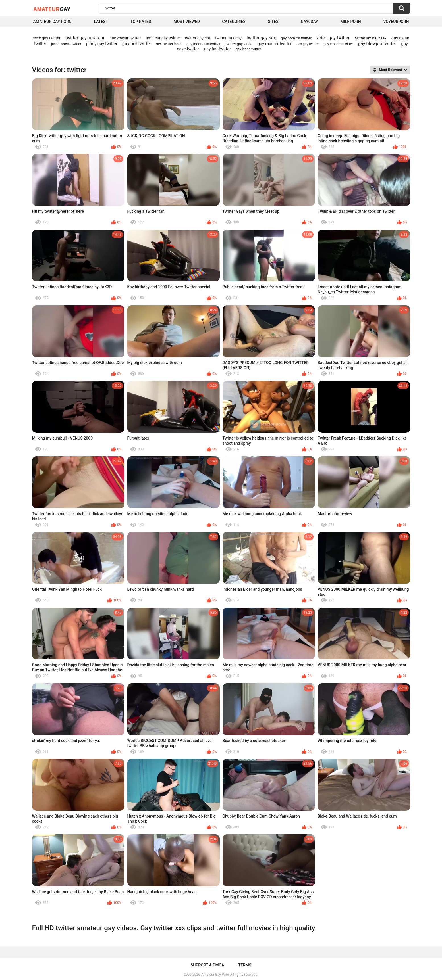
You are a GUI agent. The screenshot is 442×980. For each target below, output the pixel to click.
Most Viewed (187, 22)
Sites (273, 22)
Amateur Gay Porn (52, 22)
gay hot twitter (137, 44)
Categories (234, 22)
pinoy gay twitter (102, 44)
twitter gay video (239, 44)
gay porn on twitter (296, 38)
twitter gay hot (198, 38)
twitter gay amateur (85, 38)
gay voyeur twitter (125, 38)
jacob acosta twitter (66, 44)
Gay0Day (309, 22)
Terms (245, 965)
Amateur (52, 9)
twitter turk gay (228, 38)
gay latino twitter (249, 49)
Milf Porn (351, 22)
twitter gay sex (261, 38)
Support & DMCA (207, 965)
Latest (101, 22)
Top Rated (141, 22)
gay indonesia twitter (204, 44)
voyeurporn (396, 22)
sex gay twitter (308, 44)
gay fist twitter (218, 49)
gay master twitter (275, 44)
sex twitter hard (169, 44)
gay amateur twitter (339, 44)
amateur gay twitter (163, 38)
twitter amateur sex (371, 38)
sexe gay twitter (47, 38)
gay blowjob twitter (377, 44)
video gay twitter (333, 38)
